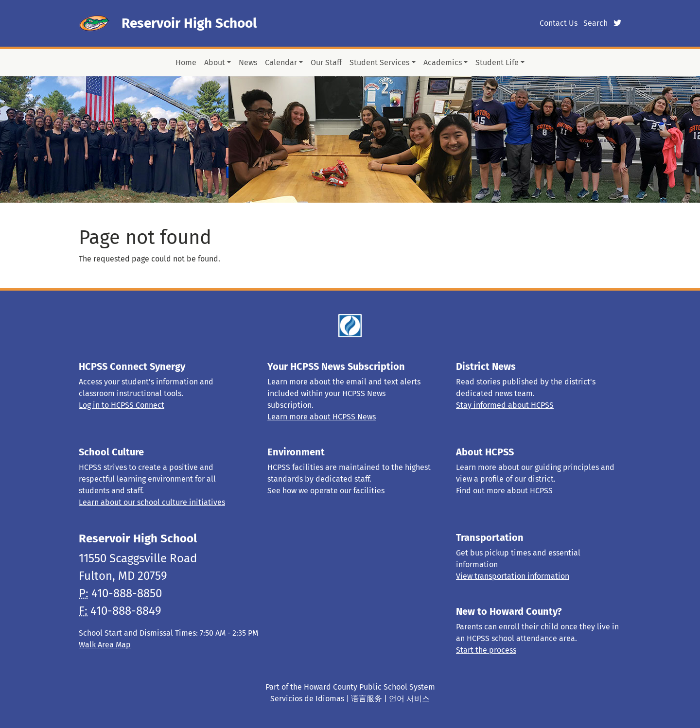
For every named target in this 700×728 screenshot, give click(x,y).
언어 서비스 (409, 699)
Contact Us (559, 23)
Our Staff (326, 62)
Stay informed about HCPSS (505, 405)
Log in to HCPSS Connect (122, 405)
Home (186, 62)
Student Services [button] (379, 62)
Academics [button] (443, 62)
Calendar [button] (281, 62)
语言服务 (367, 699)
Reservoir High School (189, 23)
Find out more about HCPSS (504, 491)
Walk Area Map (105, 645)
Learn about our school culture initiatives (152, 502)
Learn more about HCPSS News (322, 417)
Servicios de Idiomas (307, 699)
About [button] (215, 62)
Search (595, 23)
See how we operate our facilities (326, 491)
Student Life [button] (497, 62)
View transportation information (513, 576)
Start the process (486, 650)
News (248, 62)
